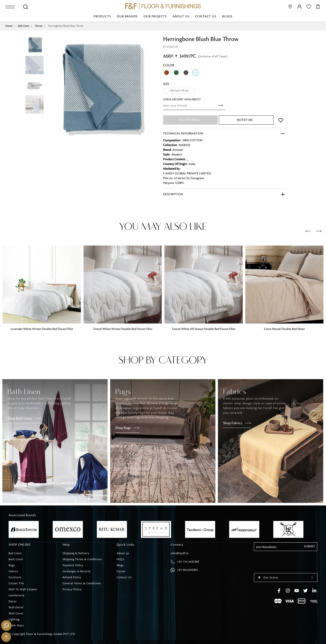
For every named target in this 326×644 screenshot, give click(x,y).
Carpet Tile (16, 583)
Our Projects (155, 17)
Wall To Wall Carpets (23, 589)
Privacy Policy (72, 589)
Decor (13, 601)
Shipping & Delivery (76, 553)
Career (121, 571)
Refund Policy (72, 577)
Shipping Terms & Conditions (82, 559)
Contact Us (206, 17)
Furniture (15, 577)
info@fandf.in (180, 553)
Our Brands (127, 17)
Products (102, 17)
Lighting (14, 620)
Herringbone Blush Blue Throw (66, 26)
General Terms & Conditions (82, 583)
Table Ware (16, 626)
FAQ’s (121, 559)
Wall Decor (16, 607)
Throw (39, 26)
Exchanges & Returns (77, 571)
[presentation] (308, 231)
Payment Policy (73, 565)
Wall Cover (16, 613)
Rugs (12, 565)
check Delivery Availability (182, 99)
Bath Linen (16, 559)
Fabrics (13, 571)
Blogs (227, 17)
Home (9, 26)
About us (181, 17)
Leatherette (17, 595)
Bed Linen (24, 26)
